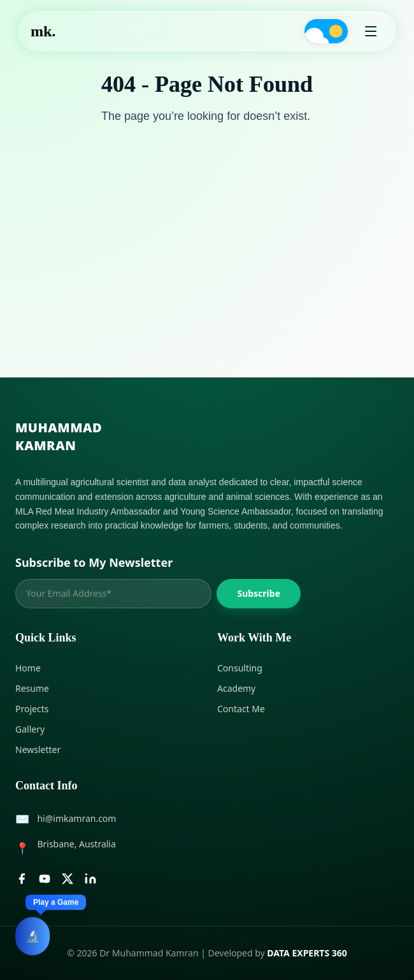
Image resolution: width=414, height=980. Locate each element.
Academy (236, 688)
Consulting (240, 668)
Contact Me (241, 709)
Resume (32, 688)
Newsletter (38, 750)
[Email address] (113, 594)
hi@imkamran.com (76, 818)
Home (28, 668)
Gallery (30, 729)
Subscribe (259, 593)
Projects (32, 709)
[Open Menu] (371, 31)
